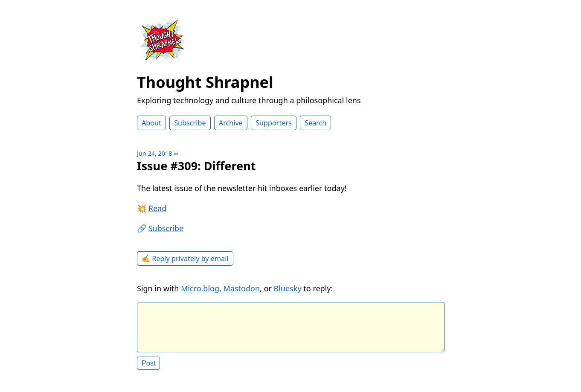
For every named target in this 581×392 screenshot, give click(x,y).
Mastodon (242, 288)
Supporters (274, 123)
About (151, 123)
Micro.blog (200, 288)
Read (158, 208)
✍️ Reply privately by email (185, 258)
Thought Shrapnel (205, 82)
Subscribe (190, 123)
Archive (231, 123)
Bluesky (288, 288)
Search (315, 123)
